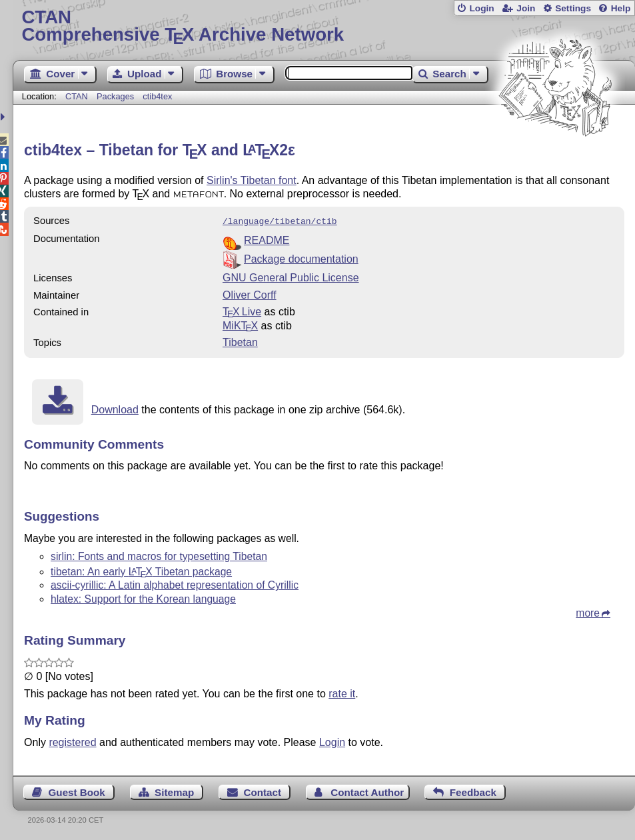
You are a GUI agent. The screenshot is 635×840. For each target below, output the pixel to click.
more (588, 612)
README (267, 239)
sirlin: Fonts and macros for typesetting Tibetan (159, 555)
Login (481, 8)
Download (115, 408)
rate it (342, 692)
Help (621, 8)
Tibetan (240, 341)
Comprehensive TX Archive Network (323, 26)
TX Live (242, 310)
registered (72, 741)
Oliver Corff (250, 294)
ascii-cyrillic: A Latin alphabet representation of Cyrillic (175, 584)
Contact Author (367, 791)
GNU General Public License (291, 276)
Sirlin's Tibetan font (252, 180)
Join (526, 8)
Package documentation (301, 258)
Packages (117, 96)
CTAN (77, 96)
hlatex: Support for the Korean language (143, 598)
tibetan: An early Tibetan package (141, 570)
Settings (573, 8)
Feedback (473, 791)
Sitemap (174, 791)
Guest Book (77, 791)
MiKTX (240, 324)
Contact (262, 791)
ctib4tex (157, 96)
